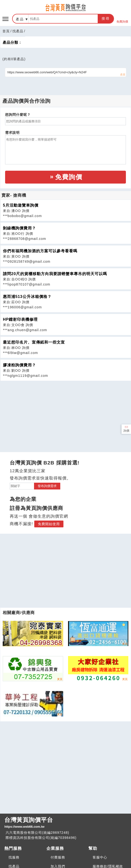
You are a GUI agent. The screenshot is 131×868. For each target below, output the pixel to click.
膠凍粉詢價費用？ (19, 365)
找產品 (18, 31)
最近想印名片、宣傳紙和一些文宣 (34, 342)
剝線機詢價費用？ (19, 228)
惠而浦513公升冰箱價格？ (27, 297)
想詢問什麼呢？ (18, 115)
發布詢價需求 (47, 486)
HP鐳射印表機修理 (20, 319)
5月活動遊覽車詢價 (21, 205)
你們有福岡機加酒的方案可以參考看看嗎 (40, 251)
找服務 (14, 857)
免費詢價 (122, 19)
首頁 (6, 31)
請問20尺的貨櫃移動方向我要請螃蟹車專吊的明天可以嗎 (55, 274)
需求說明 (12, 133)
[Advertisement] (66, 415)
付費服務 (58, 857)
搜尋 (106, 18)
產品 (20, 19)
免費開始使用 (49, 524)
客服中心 (100, 857)
